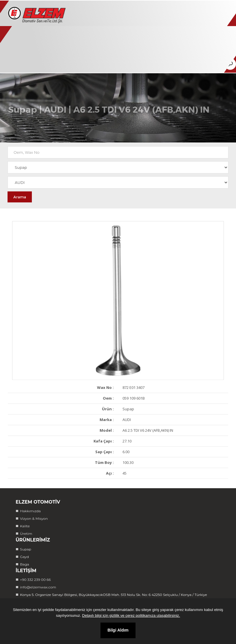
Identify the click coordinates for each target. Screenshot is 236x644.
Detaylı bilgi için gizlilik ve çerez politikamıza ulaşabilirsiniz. (131, 615)
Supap (23, 113)
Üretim (26, 534)
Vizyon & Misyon (34, 518)
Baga (24, 564)
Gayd (24, 557)
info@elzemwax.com (38, 587)
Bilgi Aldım (118, 630)
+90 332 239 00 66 (35, 580)
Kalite (25, 526)
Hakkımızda (30, 511)
